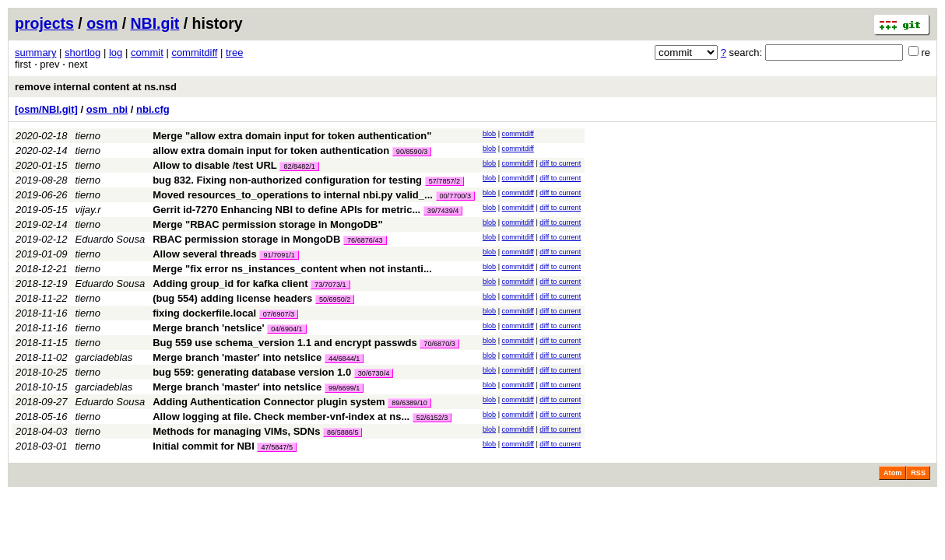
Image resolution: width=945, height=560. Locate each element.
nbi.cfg (153, 109)
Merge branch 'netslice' (208, 328)
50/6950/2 (335, 299)
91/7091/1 (279, 255)
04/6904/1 (286, 329)
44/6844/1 (344, 359)
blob (489, 134)
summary (35, 52)
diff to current (560, 163)
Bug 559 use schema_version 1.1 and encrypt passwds (285, 343)
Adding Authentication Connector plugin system (269, 402)
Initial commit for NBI (204, 446)
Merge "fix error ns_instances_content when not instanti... (292, 269)
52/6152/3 (432, 418)
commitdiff (194, 52)
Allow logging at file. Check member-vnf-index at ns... (283, 416)
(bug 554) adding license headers (232, 298)
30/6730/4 (374, 373)
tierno (88, 136)
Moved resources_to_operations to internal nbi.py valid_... (294, 195)
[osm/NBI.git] (46, 109)
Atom (892, 473)
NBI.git (155, 23)
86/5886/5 (343, 432)
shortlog (83, 52)
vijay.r (88, 210)
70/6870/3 (439, 344)
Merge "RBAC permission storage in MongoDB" (267, 224)
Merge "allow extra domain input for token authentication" (292, 136)
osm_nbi (107, 109)
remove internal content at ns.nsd (96, 87)
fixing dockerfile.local (204, 313)
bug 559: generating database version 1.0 (252, 372)
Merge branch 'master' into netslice (237, 357)
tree (234, 52)
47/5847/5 (276, 447)
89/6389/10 (409, 403)
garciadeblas (104, 357)
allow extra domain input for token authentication (271, 150)
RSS (918, 473)
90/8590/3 (412, 152)
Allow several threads (205, 254)
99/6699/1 (344, 388)
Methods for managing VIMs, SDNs (236, 431)
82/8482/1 (299, 166)
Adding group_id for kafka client (230, 283)
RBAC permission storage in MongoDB (246, 239)
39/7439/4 (443, 211)
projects (44, 23)
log (116, 52)
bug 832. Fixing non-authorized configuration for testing (287, 180)
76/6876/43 (365, 240)
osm (102, 23)
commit (147, 52)
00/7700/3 (455, 196)
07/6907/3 (279, 314)
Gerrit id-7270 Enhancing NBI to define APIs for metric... (288, 210)
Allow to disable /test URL (215, 165)
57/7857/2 (444, 181)
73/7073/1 (330, 285)
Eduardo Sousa (111, 239)
